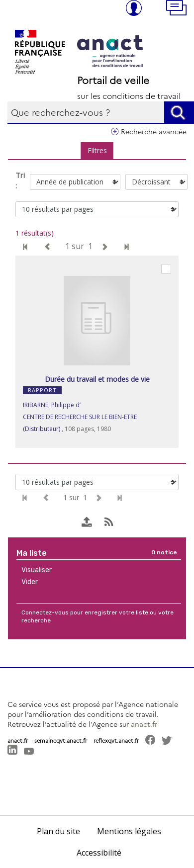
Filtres (97, 150)
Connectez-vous (45, 612)
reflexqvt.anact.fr (116, 740)
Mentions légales (129, 831)
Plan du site (58, 831)
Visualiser (37, 570)
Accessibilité (99, 853)
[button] (180, 9)
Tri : (20, 180)
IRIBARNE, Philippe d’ (52, 405)
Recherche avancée (154, 131)
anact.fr (144, 724)
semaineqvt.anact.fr (61, 740)
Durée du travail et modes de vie (97, 379)
